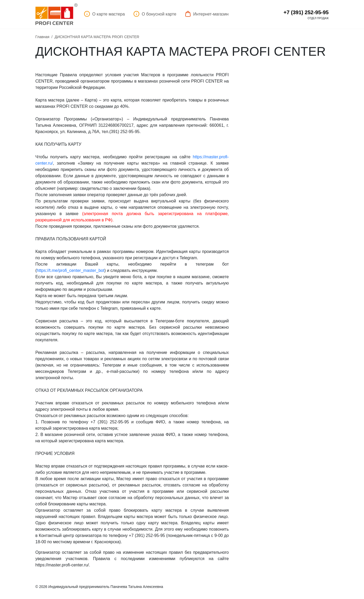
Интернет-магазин (207, 14)
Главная (42, 37)
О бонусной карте (155, 14)
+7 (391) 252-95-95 (306, 12)
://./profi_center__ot (71, 270)
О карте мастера (104, 14)
